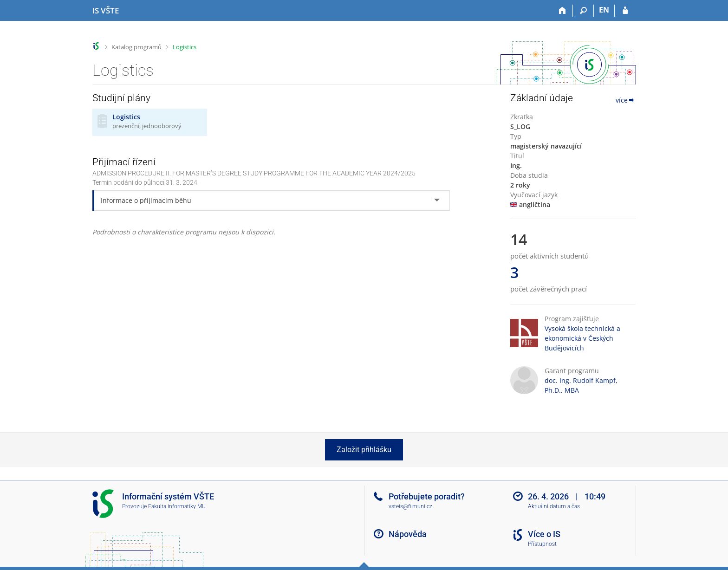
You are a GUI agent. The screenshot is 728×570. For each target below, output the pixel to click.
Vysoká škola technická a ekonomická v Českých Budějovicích (582, 338)
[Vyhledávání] (583, 11)
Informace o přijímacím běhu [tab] (146, 200)
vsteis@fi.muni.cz (410, 506)
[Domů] (562, 11)
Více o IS (544, 534)
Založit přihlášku (364, 450)
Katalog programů (136, 47)
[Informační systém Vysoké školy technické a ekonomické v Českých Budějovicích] (106, 11)
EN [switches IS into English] (604, 10)
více (626, 100)
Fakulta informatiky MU (177, 506)
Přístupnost (542, 544)
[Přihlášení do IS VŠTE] (625, 11)
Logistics (185, 47)
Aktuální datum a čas (554, 506)
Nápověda (408, 534)
